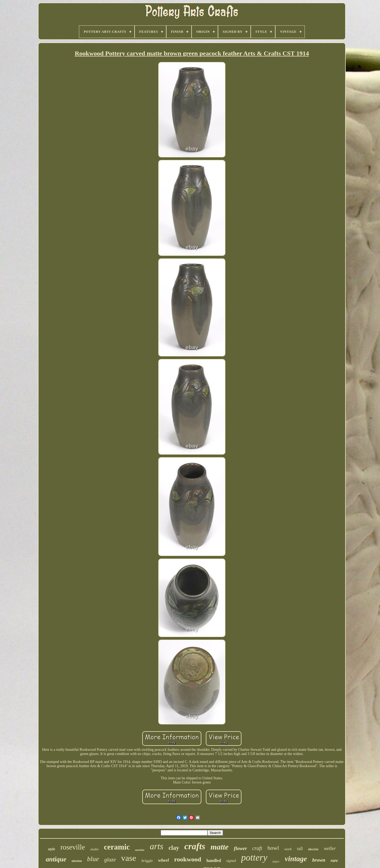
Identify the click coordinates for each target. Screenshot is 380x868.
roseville (73, 847)
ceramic (117, 847)
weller (330, 848)
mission (77, 861)
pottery (254, 858)
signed (231, 861)
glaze (110, 860)
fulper (276, 861)
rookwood (188, 859)
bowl (273, 848)
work (288, 849)
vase (129, 858)
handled (214, 860)
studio (94, 849)
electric (313, 849)
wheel (163, 860)
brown (319, 860)
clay (174, 848)
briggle (147, 861)
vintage (296, 859)
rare (334, 860)
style (51, 849)
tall (300, 849)
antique (56, 859)
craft (257, 848)
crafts (195, 846)
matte (220, 847)
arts (156, 846)
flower (240, 848)
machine (140, 850)
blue (93, 859)
